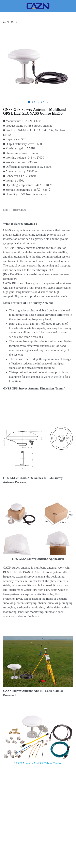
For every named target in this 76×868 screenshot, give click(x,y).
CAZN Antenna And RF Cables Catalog (38, 763)
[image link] (38, 6)
